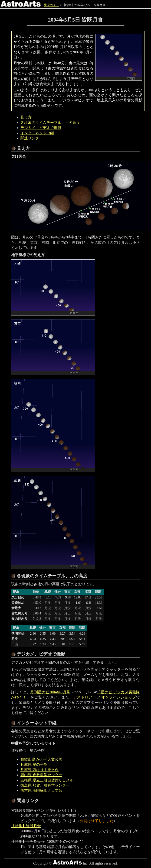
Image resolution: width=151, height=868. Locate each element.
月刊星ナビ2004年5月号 (50, 692)
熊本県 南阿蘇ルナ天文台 (41, 790)
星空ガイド (51, 5)
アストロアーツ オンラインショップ (105, 697)
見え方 (26, 117)
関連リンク (30, 138)
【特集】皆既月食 (26, 826)
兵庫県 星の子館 (34, 764)
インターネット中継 (37, 133)
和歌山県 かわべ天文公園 (41, 759)
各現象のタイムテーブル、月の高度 (50, 123)
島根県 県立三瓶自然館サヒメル (47, 780)
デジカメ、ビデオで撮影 (41, 128)
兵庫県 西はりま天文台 (39, 770)
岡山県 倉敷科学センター (41, 775)
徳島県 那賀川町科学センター (45, 785)
